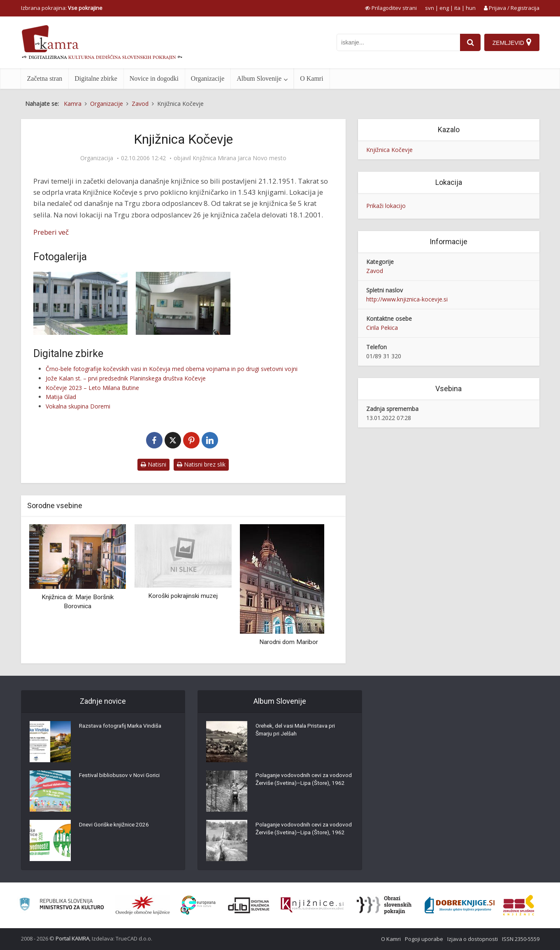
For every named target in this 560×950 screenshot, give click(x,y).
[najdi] (469, 42)
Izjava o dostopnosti (473, 939)
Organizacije (208, 78)
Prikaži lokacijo (386, 206)
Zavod (375, 271)
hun (471, 8)
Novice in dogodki (154, 78)
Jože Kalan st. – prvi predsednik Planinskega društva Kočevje (126, 378)
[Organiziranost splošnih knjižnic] (143, 905)
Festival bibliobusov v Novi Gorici (120, 777)
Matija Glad (61, 397)
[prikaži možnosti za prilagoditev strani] (391, 8)
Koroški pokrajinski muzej (183, 596)
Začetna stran (45, 78)
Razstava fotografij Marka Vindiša (123, 727)
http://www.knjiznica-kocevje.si (407, 299)
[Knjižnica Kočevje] (81, 303)
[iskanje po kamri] (397, 42)
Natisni (153, 464)
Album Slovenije (259, 78)
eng (444, 8)
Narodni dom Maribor (289, 642)
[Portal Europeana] (198, 905)
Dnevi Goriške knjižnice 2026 (115, 826)
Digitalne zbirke (96, 78)
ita (457, 8)
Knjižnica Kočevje (389, 150)
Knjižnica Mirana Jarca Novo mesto (239, 158)
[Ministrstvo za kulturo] (62, 905)
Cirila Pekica (382, 328)
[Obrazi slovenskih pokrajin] (384, 905)
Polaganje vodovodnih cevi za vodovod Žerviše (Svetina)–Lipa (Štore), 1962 (296, 785)
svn (430, 8)
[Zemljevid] (511, 42)
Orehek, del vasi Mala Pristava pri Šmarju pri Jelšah (298, 731)
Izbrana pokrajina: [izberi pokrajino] (62, 8)
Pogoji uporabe (424, 939)
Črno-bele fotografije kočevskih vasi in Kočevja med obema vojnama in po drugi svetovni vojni (172, 369)
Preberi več (51, 232)
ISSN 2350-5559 (521, 939)
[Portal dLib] (249, 905)
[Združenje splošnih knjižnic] (519, 905)
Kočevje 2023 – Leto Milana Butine (92, 388)
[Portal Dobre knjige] (460, 905)
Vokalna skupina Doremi (78, 406)
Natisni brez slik (201, 464)
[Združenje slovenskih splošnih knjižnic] (312, 905)
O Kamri (311, 78)
